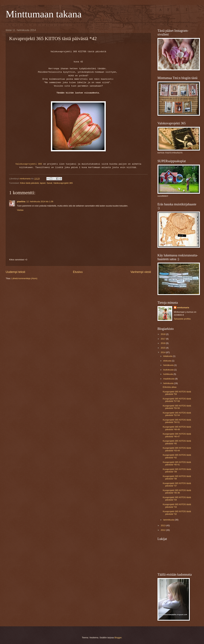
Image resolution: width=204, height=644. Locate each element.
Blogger (118, 638)
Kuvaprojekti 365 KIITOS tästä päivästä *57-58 (177, 400)
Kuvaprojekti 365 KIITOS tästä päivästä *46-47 (177, 435)
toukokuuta (169, 370)
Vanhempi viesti (141, 272)
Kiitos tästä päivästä (29, 183)
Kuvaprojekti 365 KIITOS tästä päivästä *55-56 (177, 407)
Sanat (49, 183)
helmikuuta (169, 383)
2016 (163, 343)
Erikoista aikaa (170, 387)
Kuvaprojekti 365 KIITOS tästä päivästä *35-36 (177, 492)
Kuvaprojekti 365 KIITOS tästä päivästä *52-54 (177, 414)
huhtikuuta (168, 374)
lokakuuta (168, 356)
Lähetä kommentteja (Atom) (24, 278)
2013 (163, 525)
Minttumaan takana (44, 14)
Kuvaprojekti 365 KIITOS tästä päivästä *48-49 (177, 428)
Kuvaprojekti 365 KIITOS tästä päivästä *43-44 (177, 449)
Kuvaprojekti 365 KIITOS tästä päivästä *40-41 (177, 463)
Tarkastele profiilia (182, 319)
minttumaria (183, 308)
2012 (163, 530)
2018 (163, 334)
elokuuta (167, 361)
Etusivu (78, 272)
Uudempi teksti (15, 272)
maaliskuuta (169, 379)
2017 (163, 339)
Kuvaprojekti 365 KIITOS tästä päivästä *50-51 (177, 421)
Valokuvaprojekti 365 (29, 164)
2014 (163, 352)
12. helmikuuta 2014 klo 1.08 (40, 201)
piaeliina (21, 201)
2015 (163, 348)
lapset (43, 183)
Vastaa (20, 210)
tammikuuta (169, 520)
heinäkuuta (169, 365)
